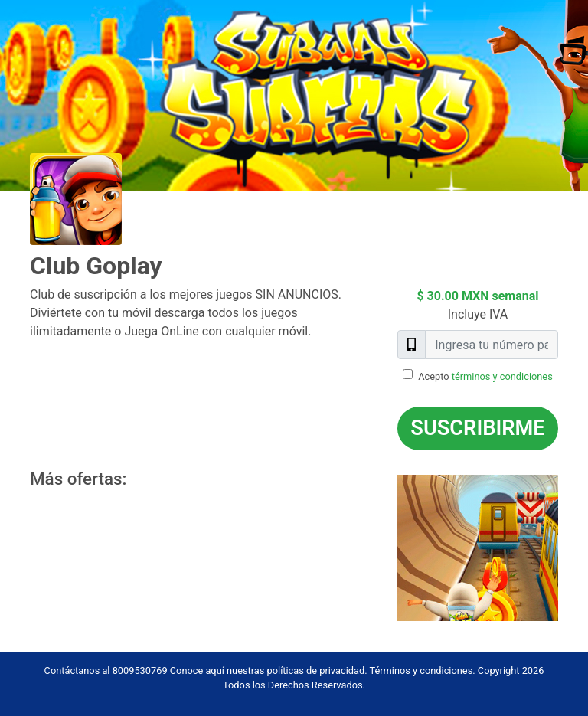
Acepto (485, 376)
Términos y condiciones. (422, 670)
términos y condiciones (502, 376)
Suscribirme (477, 428)
